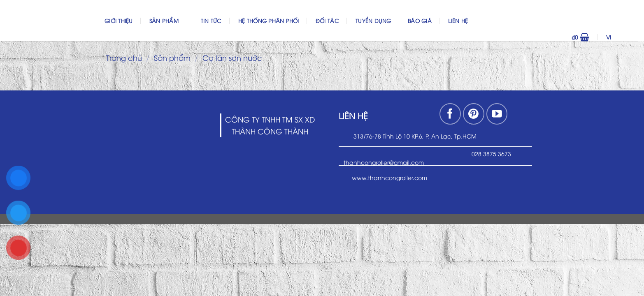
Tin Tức (211, 21)
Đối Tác (327, 21)
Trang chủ (124, 57)
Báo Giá (420, 21)
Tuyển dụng (373, 21)
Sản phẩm (167, 20)
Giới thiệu (119, 21)
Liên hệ (458, 21)
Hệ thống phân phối (269, 21)
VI (620, 37)
